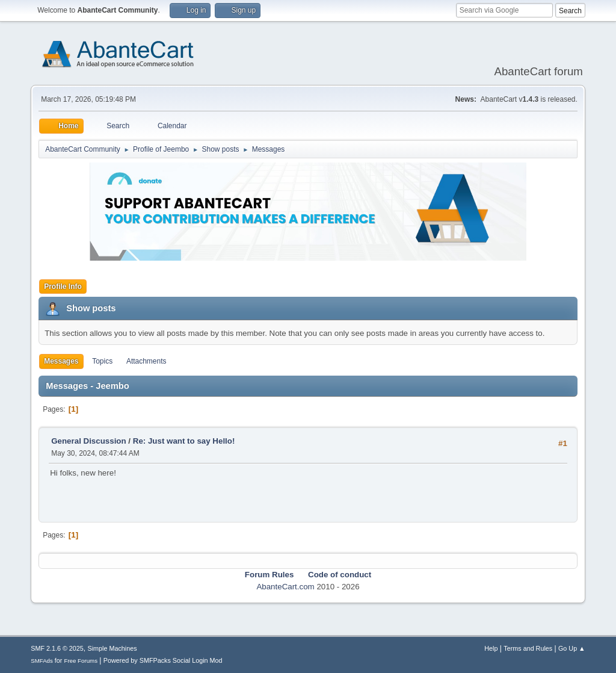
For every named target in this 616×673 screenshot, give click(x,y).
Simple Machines (112, 648)
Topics (102, 361)
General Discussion (88, 441)
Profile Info (63, 287)
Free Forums (81, 661)
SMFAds (42, 661)
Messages (61, 361)
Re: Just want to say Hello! (184, 441)
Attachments (146, 361)
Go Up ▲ (572, 648)
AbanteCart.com (285, 587)
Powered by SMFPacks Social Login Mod (163, 660)
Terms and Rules (528, 648)
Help (491, 648)
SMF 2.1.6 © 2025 (57, 648)
